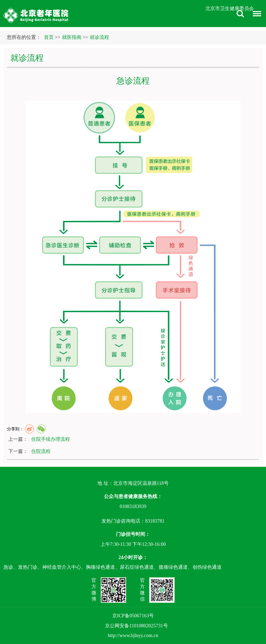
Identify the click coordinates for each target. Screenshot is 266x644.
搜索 (240, 14)
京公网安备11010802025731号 (136, 626)
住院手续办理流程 (51, 439)
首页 (49, 37)
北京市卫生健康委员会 (230, 8)
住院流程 (41, 451)
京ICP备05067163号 (133, 616)
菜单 (255, 15)
